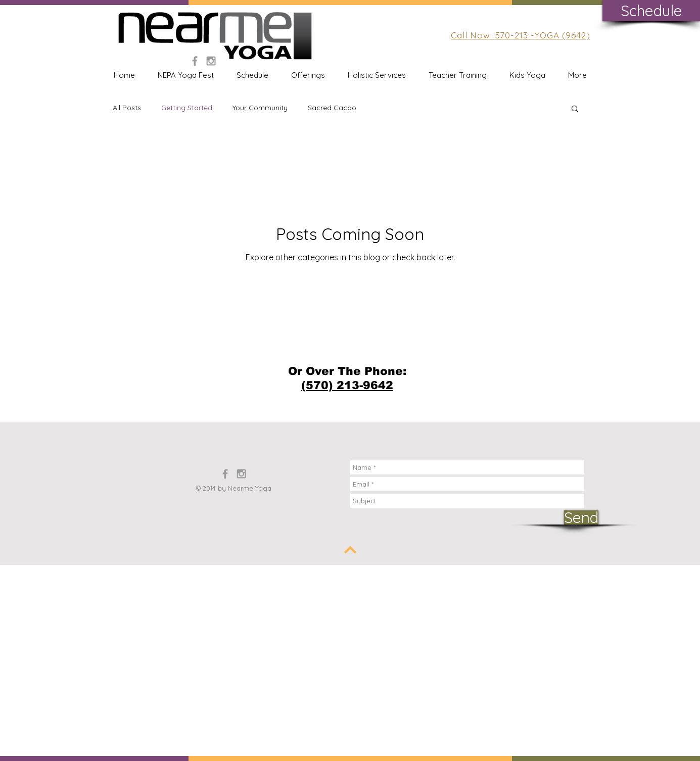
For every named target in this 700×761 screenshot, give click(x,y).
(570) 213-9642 (347, 385)
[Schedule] (651, 11)
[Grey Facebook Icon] (195, 61)
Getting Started (187, 108)
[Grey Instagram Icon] (211, 61)
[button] (575, 109)
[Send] (581, 517)
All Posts (127, 108)
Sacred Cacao (332, 108)
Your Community (260, 108)
